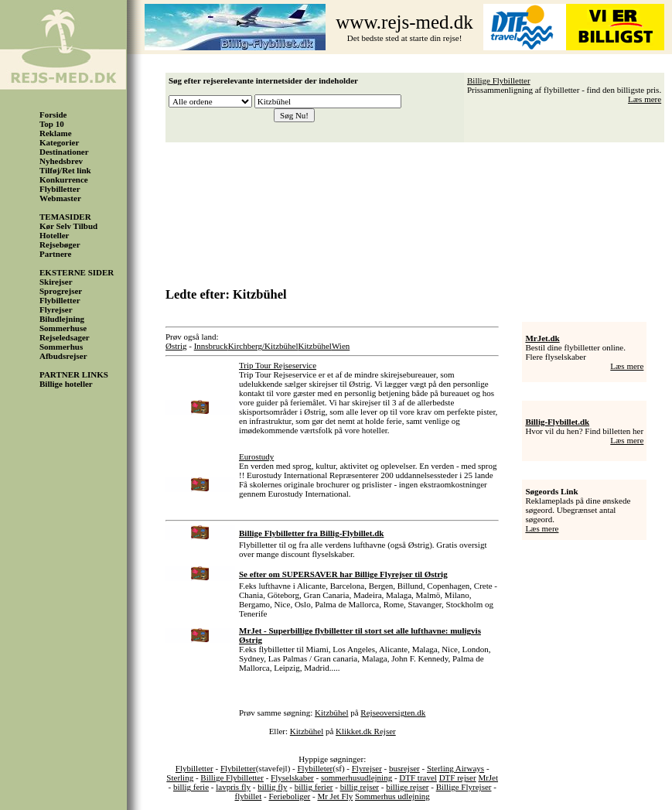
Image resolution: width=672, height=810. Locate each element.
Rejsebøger (60, 244)
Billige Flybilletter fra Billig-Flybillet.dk (311, 533)
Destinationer (64, 152)
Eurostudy (256, 456)
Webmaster (60, 198)
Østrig (176, 346)
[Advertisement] (419, 209)
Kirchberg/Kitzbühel (263, 346)
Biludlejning (62, 319)
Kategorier (59, 142)
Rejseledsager (65, 337)
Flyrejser (56, 309)
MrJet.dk (542, 338)
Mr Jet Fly (335, 796)
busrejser (404, 768)
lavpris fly (233, 787)
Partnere (55, 254)
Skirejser (56, 282)
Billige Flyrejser (464, 787)
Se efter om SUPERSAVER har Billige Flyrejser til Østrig (343, 574)
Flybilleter (315, 768)
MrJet (488, 778)
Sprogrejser (61, 291)
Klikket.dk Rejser (366, 731)
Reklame (56, 133)
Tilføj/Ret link (65, 170)
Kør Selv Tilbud (68, 226)
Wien (341, 346)
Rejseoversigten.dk (393, 713)
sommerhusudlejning (356, 778)
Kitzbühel (315, 346)
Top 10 (52, 124)
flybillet (248, 796)
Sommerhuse (63, 328)
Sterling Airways (455, 768)
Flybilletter (60, 189)
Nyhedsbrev (61, 161)
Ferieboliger (289, 796)
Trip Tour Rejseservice (278, 365)
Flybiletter (238, 768)
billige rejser (407, 787)
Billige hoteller (66, 384)
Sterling (180, 778)
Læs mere (645, 99)
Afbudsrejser (63, 356)
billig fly (272, 787)
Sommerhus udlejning (392, 796)
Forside (53, 114)
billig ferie (191, 787)
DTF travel (418, 778)
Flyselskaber (292, 778)
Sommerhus (61, 347)
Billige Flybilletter (499, 80)
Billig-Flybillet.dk (557, 422)
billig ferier (314, 787)
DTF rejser (458, 778)
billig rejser (360, 787)
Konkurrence (64, 179)
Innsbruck (211, 346)
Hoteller (54, 235)
